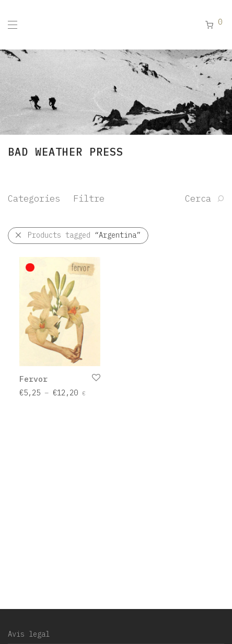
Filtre (89, 198)
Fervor (33, 379)
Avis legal (29, 634)
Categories (34, 198)
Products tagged (84, 235)
